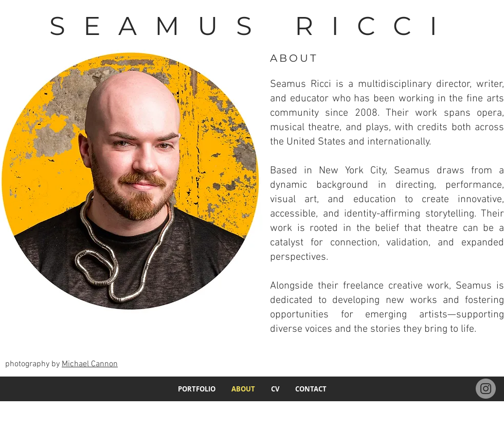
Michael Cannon (90, 364)
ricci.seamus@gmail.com (459, 412)
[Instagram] (486, 389)
